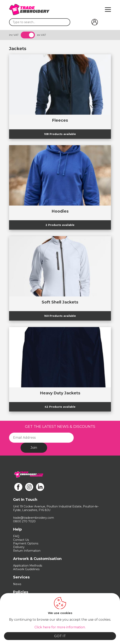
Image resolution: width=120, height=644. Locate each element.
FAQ (16, 536)
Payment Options (26, 543)
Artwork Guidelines (26, 569)
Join (34, 448)
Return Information (27, 551)
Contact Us (21, 540)
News (17, 584)
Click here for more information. (60, 627)
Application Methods (28, 566)
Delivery (19, 547)
